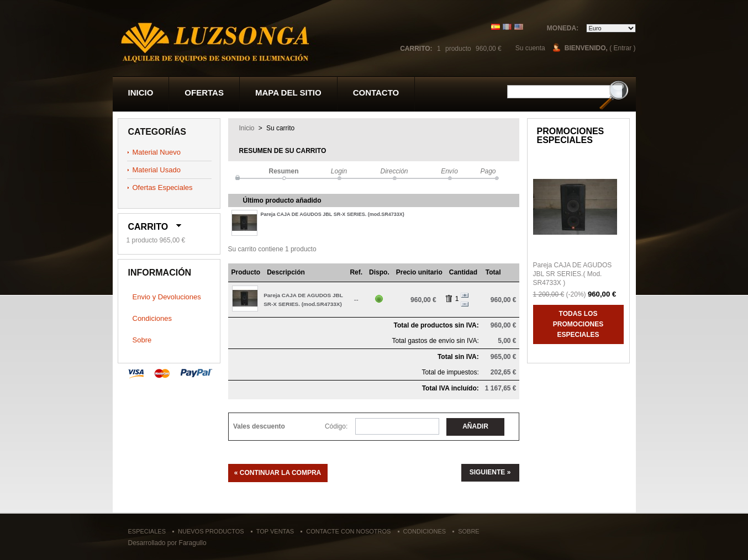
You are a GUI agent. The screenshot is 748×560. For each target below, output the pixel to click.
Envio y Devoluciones (167, 297)
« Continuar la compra (278, 473)
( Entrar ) (622, 48)
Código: (336, 426)
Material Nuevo (157, 152)
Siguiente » (490, 472)
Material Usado (157, 170)
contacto (376, 93)
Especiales (147, 531)
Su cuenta (530, 48)
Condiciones (152, 318)
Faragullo (193, 543)
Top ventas (275, 531)
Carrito (148, 227)
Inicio (141, 93)
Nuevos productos (211, 531)
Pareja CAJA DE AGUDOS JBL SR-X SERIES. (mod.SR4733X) (333, 214)
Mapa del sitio (288, 93)
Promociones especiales (571, 136)
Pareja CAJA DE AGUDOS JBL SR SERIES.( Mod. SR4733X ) (573, 274)
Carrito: (416, 49)
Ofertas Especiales (163, 187)
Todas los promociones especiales (578, 324)
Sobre (142, 340)
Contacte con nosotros (348, 531)
